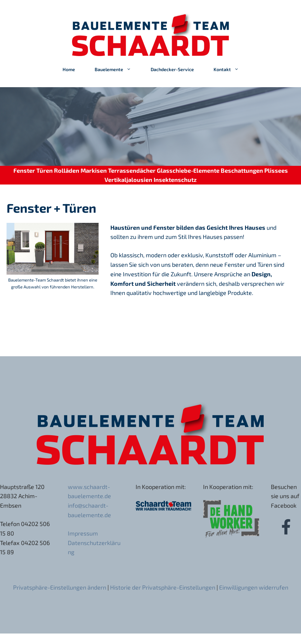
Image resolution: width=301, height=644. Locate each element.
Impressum (83, 533)
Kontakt (231, 69)
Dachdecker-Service (172, 69)
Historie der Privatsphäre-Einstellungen (163, 587)
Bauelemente (118, 69)
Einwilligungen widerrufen (254, 587)
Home (69, 69)
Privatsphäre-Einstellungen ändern (60, 587)
